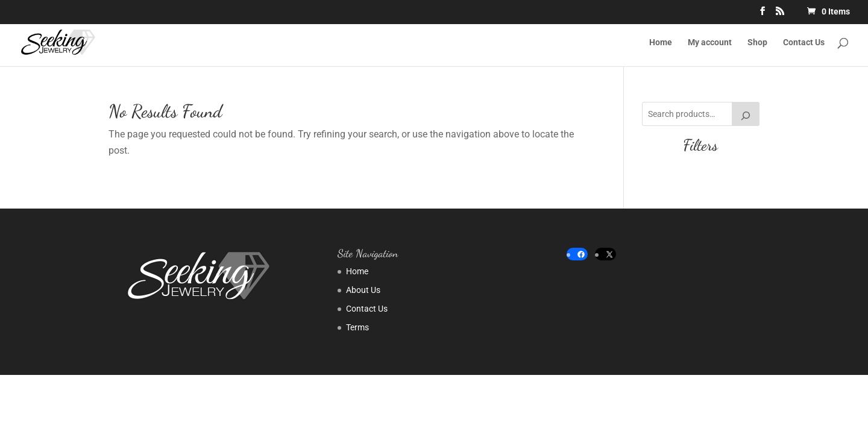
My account (710, 42)
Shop (757, 42)
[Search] (746, 114)
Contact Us (804, 42)
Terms (357, 327)
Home (661, 42)
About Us (363, 290)
